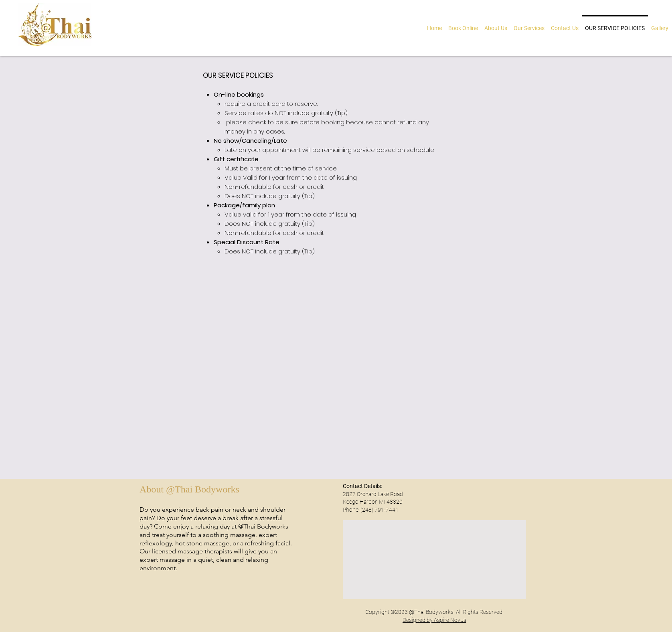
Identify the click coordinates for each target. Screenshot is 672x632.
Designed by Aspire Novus (434, 620)
